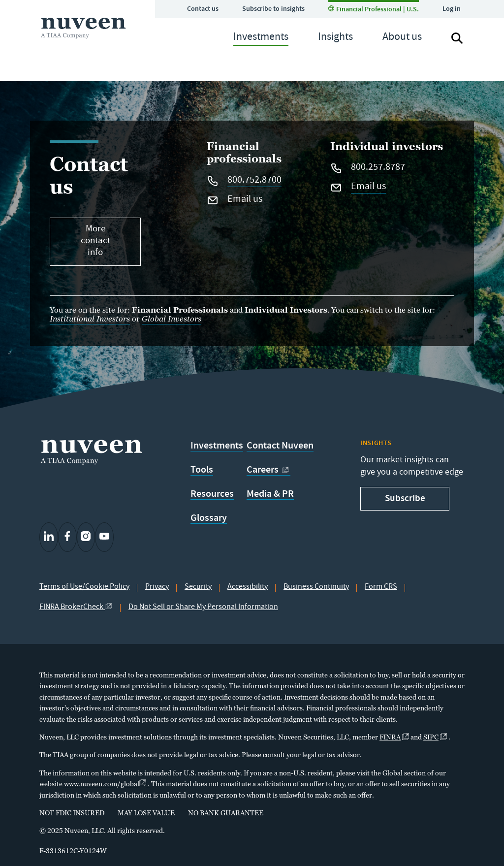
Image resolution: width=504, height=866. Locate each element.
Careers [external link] (268, 470)
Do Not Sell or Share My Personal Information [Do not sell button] (203, 608)
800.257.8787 (378, 168)
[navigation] (261, 38)
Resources (212, 494)
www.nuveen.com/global (106, 784)
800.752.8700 (254, 181)
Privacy (157, 587)
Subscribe (405, 498)
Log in (452, 9)
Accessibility (248, 587)
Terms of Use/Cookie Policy (84, 587)
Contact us (203, 9)
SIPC (435, 737)
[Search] (457, 38)
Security (198, 587)
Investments (217, 446)
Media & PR (270, 494)
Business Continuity (316, 587)
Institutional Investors (90, 319)
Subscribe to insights (273, 9)
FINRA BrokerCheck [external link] (76, 608)
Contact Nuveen (280, 446)
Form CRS (381, 587)
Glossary (209, 518)
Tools (202, 470)
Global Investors (172, 319)
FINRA (394, 737)
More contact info (95, 241)
